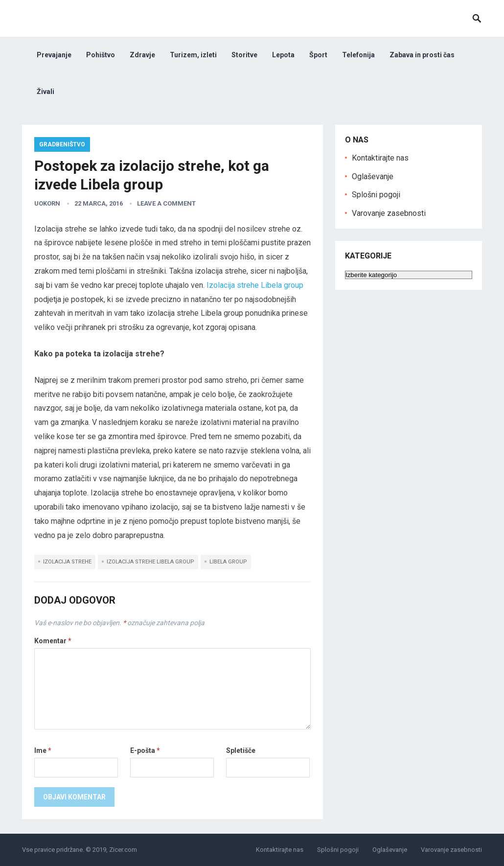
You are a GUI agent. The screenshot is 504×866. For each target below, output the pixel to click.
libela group (228, 562)
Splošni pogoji (376, 195)
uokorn (47, 203)
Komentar (53, 641)
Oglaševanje (373, 176)
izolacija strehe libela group (150, 562)
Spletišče (241, 750)
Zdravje (142, 55)
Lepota (283, 55)
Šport (318, 55)
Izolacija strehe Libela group (255, 285)
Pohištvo (101, 55)
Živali (46, 92)
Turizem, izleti (193, 55)
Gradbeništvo (62, 144)
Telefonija (358, 55)
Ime (43, 750)
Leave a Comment (166, 203)
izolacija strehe (67, 562)
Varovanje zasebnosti (389, 213)
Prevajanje (54, 55)
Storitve (244, 55)
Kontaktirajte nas (380, 158)
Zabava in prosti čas (422, 55)
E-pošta (145, 750)
